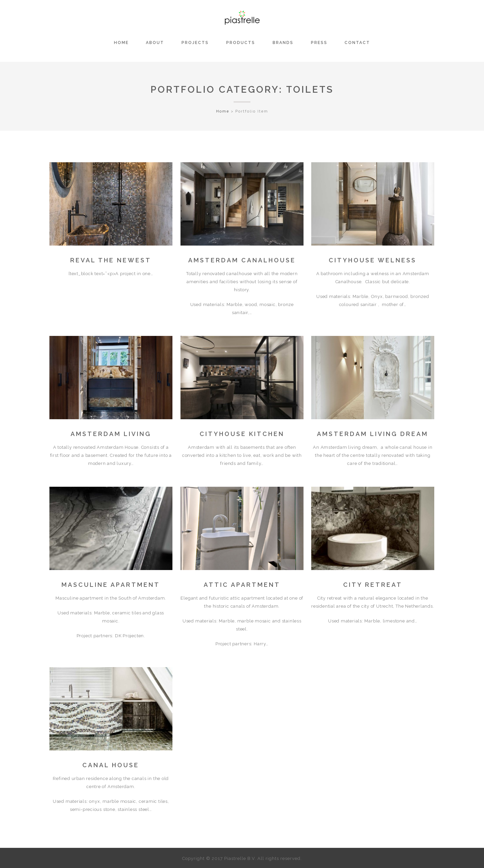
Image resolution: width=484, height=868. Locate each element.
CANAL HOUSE (111, 765)
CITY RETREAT (373, 585)
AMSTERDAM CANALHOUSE (242, 260)
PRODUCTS (241, 43)
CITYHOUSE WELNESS (373, 260)
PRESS (319, 43)
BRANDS (283, 43)
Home (223, 111)
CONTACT (357, 43)
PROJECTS (195, 43)
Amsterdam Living (111, 434)
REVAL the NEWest (111, 260)
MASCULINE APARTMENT (111, 585)
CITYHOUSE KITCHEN (242, 434)
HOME (121, 43)
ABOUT (155, 43)
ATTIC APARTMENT (242, 585)
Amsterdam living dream (373, 434)
